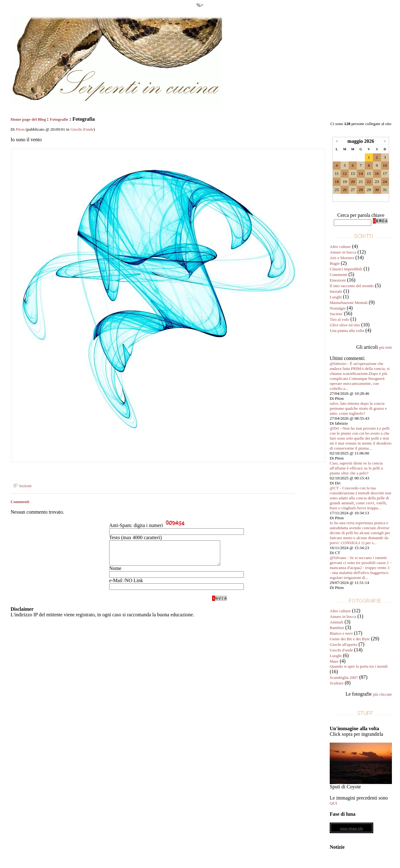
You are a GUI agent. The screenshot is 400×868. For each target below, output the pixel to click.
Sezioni (22, 486)
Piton (20, 129)
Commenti (338, 275)
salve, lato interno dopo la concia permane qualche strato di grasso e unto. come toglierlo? (358, 408)
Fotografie (59, 119)
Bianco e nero (341, 633)
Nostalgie (338, 308)
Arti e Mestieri (342, 258)
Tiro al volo (339, 319)
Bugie (335, 263)
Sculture (337, 683)
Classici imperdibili (346, 269)
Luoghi (336, 297)
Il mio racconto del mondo (352, 286)
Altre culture (340, 247)
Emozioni (338, 280)
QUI (333, 803)
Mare (334, 661)
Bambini (337, 628)
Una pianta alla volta (347, 331)
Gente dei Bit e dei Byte (350, 639)
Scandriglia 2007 (344, 677)
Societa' (336, 314)
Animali (337, 622)
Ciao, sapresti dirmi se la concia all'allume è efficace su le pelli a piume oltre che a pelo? (356, 468)
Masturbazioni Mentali (349, 303)
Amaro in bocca (343, 252)
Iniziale (336, 291)
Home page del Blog (29, 119)
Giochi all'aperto (344, 644)
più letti (386, 347)
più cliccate (382, 694)
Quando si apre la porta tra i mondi (359, 666)
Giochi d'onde (82, 129)
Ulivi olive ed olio (345, 325)
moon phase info (351, 829)
